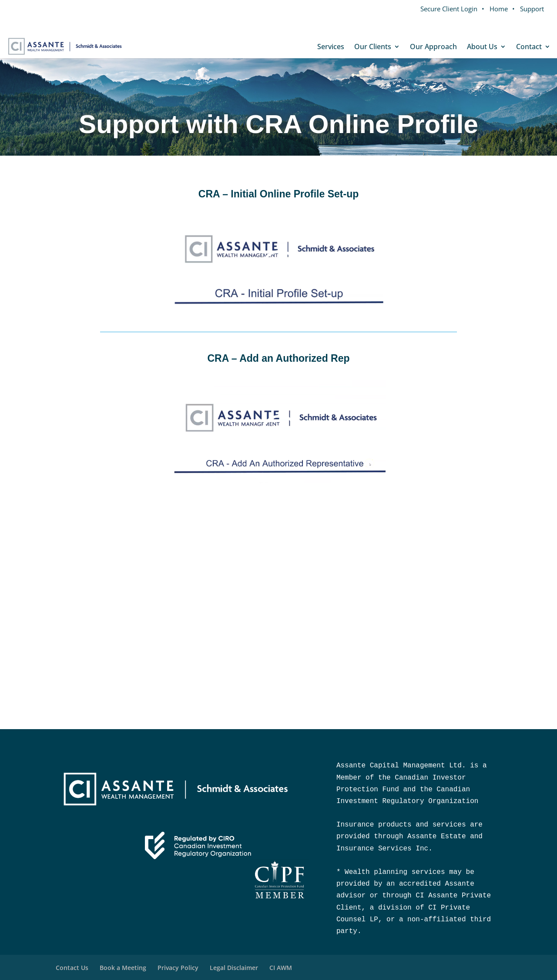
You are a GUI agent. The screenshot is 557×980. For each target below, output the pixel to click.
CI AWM (281, 968)
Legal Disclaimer (234, 968)
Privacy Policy (178, 968)
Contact (529, 47)
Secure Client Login (449, 9)
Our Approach (433, 47)
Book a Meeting (123, 968)
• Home (495, 9)
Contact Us (72, 968)
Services (331, 47)
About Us (482, 47)
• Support (528, 9)
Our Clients (373, 47)
